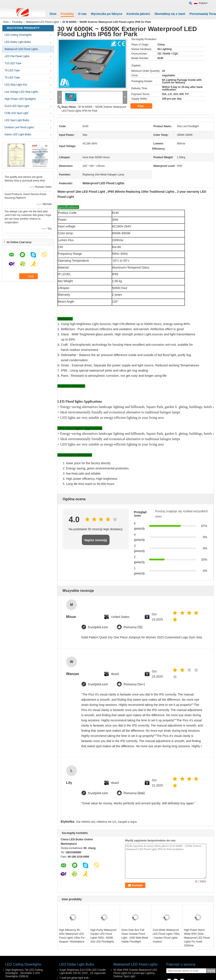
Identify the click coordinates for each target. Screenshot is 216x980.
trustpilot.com (98, 627)
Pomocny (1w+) (134, 684)
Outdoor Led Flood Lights (19, 127)
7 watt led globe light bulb (74, 978)
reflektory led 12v (106, 822)
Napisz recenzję (96, 540)
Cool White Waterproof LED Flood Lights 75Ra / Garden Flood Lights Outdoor (166, 936)
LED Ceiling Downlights (18, 35)
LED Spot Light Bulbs (17, 120)
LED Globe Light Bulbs (18, 42)
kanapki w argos (128, 822)
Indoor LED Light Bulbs (18, 134)
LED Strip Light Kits (16, 85)
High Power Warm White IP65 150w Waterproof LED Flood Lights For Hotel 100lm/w (197, 938)
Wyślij (211, 971)
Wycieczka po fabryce (107, 14)
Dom (53, 14)
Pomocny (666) (134, 793)
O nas (82, 14)
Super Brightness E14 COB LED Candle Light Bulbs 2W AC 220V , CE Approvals (83, 971)
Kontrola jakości (138, 14)
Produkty (67, 14)
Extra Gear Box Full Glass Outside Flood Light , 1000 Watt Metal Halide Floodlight (135, 936)
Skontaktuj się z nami (170, 14)
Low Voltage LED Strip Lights (21, 92)
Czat (144, 106)
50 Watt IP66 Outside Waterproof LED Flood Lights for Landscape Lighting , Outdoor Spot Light (135, 973)
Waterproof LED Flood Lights (43, 22)
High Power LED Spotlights (20, 99)
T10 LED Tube (13, 63)
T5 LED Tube (12, 78)
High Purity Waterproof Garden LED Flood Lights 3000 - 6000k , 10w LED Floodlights (103, 936)
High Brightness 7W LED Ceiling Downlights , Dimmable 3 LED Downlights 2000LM (24, 973)
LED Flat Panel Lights (17, 56)
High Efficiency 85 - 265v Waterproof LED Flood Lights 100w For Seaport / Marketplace (72, 936)
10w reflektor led (85, 822)
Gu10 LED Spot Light (17, 106)
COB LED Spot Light (16, 113)
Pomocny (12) (133, 627)
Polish (203, 3)
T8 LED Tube (12, 70)
